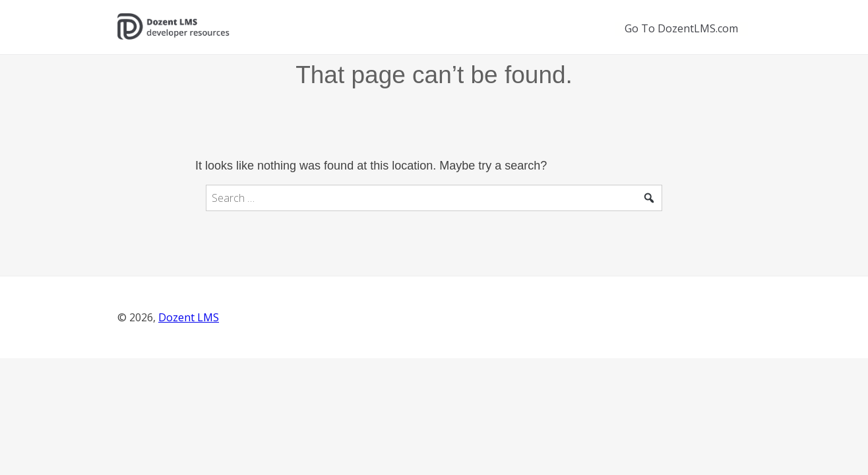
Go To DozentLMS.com (681, 28)
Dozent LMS (189, 317)
